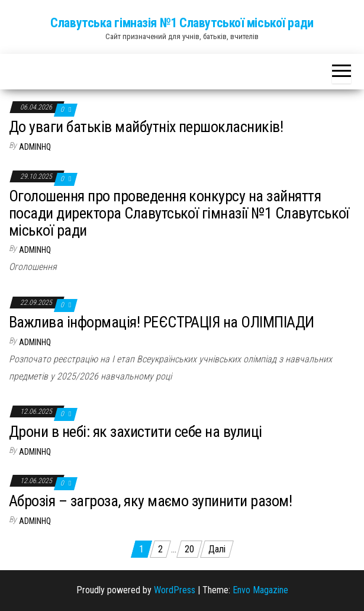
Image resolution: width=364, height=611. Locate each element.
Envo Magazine (260, 590)
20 (189, 549)
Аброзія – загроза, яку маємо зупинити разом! (150, 501)
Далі (217, 549)
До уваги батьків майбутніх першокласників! (146, 127)
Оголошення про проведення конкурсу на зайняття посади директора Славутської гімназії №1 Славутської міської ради (179, 213)
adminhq (35, 147)
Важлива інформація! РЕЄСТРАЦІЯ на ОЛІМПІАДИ (162, 322)
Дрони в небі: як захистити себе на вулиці (136, 432)
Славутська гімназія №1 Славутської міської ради (182, 23)
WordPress (175, 590)
